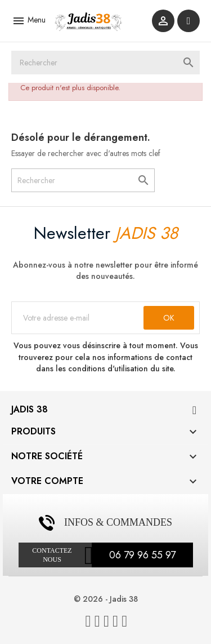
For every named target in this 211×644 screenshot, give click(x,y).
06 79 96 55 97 (142, 555)
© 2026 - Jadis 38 (106, 599)
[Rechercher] (105, 63)
